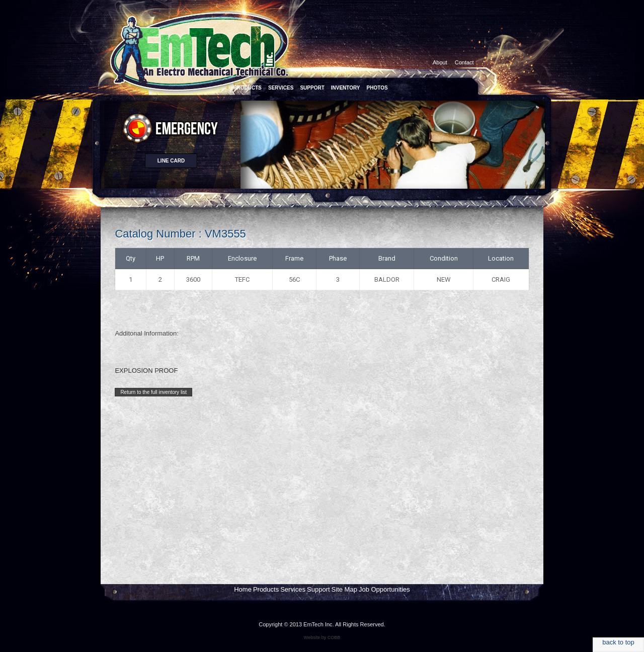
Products (266, 589)
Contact (464, 62)
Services (293, 589)
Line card (171, 161)
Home (243, 589)
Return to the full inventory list (153, 392)
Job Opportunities (384, 589)
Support (318, 589)
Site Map (344, 589)
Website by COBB (322, 637)
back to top (618, 642)
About (440, 62)
